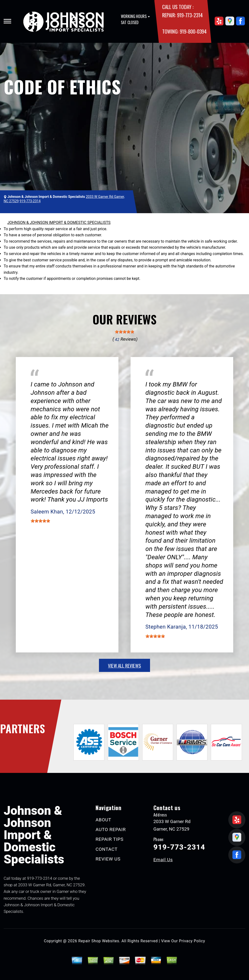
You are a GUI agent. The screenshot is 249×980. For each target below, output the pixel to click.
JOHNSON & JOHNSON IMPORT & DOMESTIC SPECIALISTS (59, 223)
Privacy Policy (192, 941)
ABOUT (103, 820)
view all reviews (124, 665)
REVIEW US (108, 859)
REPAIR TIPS (110, 839)
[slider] (124, 332)
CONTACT (107, 849)
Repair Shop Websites (99, 941)
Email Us (163, 860)
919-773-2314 (190, 15)
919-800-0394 (193, 31)
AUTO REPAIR (111, 829)
